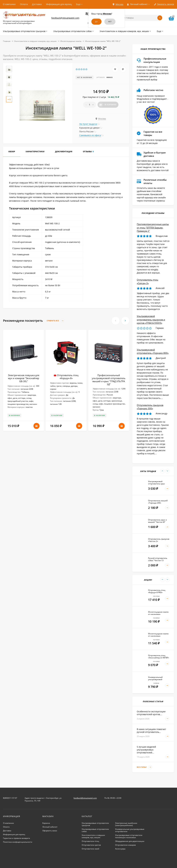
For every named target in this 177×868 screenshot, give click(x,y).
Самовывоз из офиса (90, 135)
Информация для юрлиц (59, 4)
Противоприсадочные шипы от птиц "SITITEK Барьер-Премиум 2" (153, 228)
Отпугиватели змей (90, 849)
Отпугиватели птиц (90, 841)
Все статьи (144, 767)
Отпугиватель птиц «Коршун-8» (68, 377)
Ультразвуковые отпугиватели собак (95, 830)
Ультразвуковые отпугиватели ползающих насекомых (129, 836)
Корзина (46, 823)
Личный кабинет (50, 827)
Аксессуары (120, 849)
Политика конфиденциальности (18, 842)
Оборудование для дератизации (130, 841)
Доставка (37, 4)
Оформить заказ (50, 831)
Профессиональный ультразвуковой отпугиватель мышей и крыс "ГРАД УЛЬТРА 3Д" (109, 380)
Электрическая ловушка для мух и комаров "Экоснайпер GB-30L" (24, 378)
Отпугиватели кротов (91, 845)
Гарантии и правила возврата (16, 838)
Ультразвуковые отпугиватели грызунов (95, 824)
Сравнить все (56, 321)
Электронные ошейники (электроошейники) (126, 824)
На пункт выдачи (88, 124)
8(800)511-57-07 (10, 798)
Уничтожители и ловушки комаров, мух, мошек (35, 41)
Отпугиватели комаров (125, 845)
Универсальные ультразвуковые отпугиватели (130, 830)
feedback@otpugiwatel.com (65, 18)
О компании (9, 4)
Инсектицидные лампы (71, 41)
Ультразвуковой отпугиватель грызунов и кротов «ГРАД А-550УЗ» (151, 320)
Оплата (24, 4)
